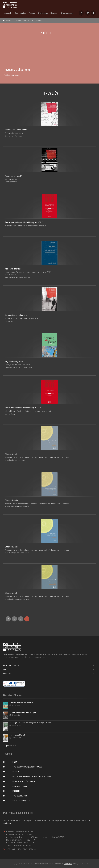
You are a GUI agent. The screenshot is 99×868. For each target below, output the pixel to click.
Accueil (8, 13)
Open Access (67, 13)
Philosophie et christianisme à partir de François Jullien (30, 723)
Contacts (7, 674)
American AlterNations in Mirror (21, 703)
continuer (42, 657)
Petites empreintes (12, 75)
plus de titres (10, 746)
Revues (54, 13)
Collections (43, 13)
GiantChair (68, 864)
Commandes (20, 13)
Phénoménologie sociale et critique (23, 713)
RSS (5, 670)
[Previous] (8, 619)
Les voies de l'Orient (17, 735)
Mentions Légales (11, 666)
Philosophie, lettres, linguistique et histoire (29, 20)
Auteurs (32, 13)
